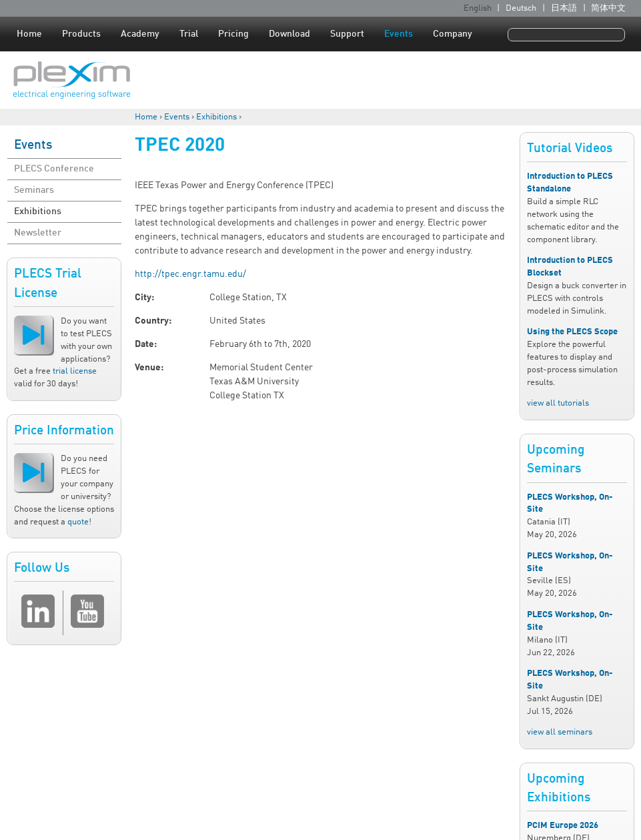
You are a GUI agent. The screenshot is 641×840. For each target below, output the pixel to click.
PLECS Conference (54, 169)
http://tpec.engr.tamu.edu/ (190, 274)
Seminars (34, 190)
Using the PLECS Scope (572, 332)
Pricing (233, 34)
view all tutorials (558, 403)
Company (453, 34)
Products (81, 34)
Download (289, 34)
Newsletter (38, 233)
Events (399, 34)
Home (29, 34)
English (478, 8)
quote (78, 522)
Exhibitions (216, 117)
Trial (189, 34)
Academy (140, 34)
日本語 (564, 8)
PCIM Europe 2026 (563, 826)
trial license (75, 371)
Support (347, 34)
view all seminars (560, 732)
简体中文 (608, 8)
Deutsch (521, 8)
